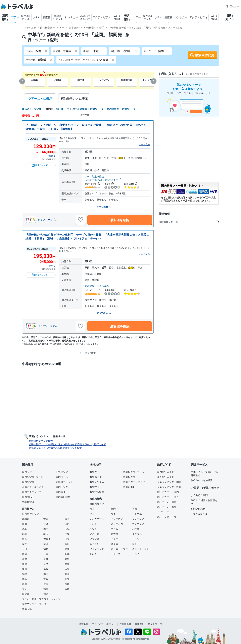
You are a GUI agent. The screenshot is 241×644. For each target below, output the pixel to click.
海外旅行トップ (98, 504)
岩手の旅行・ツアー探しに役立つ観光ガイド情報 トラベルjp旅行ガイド (67, 444)
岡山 (25, 569)
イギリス (137, 534)
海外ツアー (96, 472)
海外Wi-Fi (95, 487)
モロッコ (116, 554)
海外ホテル (96, 477)
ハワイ (93, 529)
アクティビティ (102, 17)
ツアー (15, 17)
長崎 (67, 584)
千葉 (67, 534)
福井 (46, 549)
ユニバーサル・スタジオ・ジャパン (41, 599)
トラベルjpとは (199, 514)
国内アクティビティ (33, 492)
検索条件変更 (205, 55)
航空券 (46, 17)
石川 (25, 549)
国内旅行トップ (31, 514)
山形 (67, 524)
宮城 (46, 524)
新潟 (46, 544)
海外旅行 (127, 17)
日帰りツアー (63, 472)
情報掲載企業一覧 (189, 222)
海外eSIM (129, 487)
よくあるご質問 (199, 495)
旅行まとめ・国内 (167, 502)
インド (93, 524)
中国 (92, 514)
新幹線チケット (58, 17)
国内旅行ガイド (165, 472)
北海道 (26, 519)
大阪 (67, 559)
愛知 (25, 554)
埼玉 (46, 534)
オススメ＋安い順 (32, 109)
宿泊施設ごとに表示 (74, 99)
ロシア (136, 544)
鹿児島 (26, 594)
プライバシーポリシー (104, 624)
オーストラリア (119, 549)
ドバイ (136, 554)
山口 (46, 574)
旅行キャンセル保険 (202, 480)
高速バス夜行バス (85, 17)
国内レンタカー (64, 487)
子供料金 (51, 156)
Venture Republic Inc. (123, 639)
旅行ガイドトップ (167, 517)
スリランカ (117, 524)
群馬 (25, 534)
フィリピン (117, 519)
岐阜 (67, 554)
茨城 (67, 529)
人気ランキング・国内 (169, 482)
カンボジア (138, 524)
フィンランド (97, 549)
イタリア (116, 539)
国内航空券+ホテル (32, 477)
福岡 (25, 584)
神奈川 (47, 539)
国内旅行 (5, 17)
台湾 (113, 509)
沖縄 (46, 594)
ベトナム (137, 514)
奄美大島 (27, 609)
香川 (67, 574)
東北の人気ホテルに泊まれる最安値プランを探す (55, 448)
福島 (25, 529)
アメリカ (94, 534)
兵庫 (67, 564)
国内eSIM (27, 497)
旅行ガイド (230, 17)
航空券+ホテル (26, 17)
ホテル (36, 17)
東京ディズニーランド (34, 604)
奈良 (46, 564)
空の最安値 (28, 502)
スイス (114, 544)
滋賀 (25, 559)
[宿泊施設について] (73, 182)
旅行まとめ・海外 (167, 507)
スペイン (94, 544)
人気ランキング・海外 (169, 487)
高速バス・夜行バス (33, 487)
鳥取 (46, 569)
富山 (67, 544)
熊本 (46, 589)
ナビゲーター (164, 512)
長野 (25, 544)
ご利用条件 (125, 624)
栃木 (46, 529)
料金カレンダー (41, 165)
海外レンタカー (98, 482)
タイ (113, 514)
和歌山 (26, 564)
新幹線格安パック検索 (41, 441)
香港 (135, 509)
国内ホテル (62, 477)
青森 (46, 519)
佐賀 (46, 584)
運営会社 (84, 624)
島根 (25, 574)
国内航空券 (28, 482)
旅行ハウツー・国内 (168, 492)
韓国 (92, 509)
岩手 (67, 519)
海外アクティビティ (134, 482)
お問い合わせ (198, 509)
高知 (67, 579)
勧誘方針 (140, 624)
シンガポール (97, 519)
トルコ (93, 554)
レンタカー (72, 17)
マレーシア (138, 519)
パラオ (136, 529)
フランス (94, 539)
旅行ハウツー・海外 (168, 497)
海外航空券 (129, 477)
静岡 (67, 549)
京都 (46, 559)
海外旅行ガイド (165, 477)
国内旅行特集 (63, 497)
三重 (46, 554)
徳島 (25, 579)
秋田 (25, 524)
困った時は (233, 6)
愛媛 (46, 579)
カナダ (114, 534)
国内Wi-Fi (61, 492)
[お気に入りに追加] (81, 220)
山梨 (67, 539)
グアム (114, 529)
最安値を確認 (120, 220)
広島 (67, 569)
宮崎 (67, 589)
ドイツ (136, 539)
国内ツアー (28, 472)
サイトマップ (155, 624)
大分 (25, 589)
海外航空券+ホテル (134, 472)
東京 (25, 539)
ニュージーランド (142, 549)
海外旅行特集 (97, 492)
